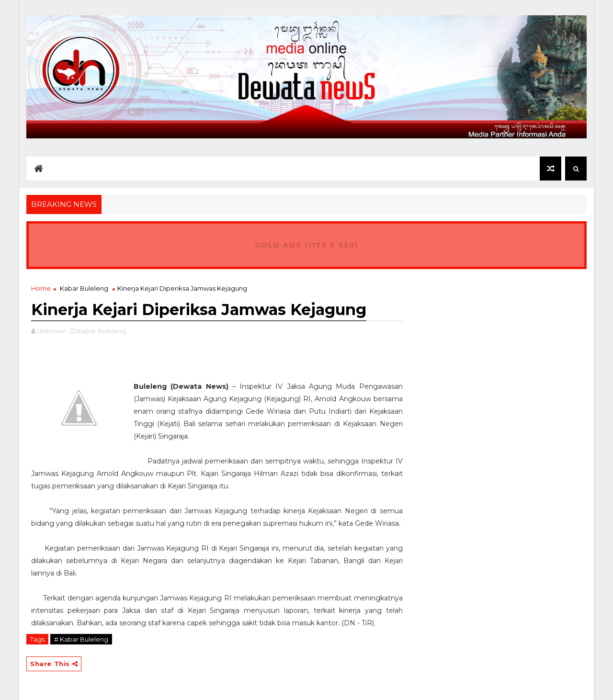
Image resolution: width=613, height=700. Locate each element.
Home (41, 288)
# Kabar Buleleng (81, 639)
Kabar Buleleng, (102, 331)
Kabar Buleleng (84, 288)
